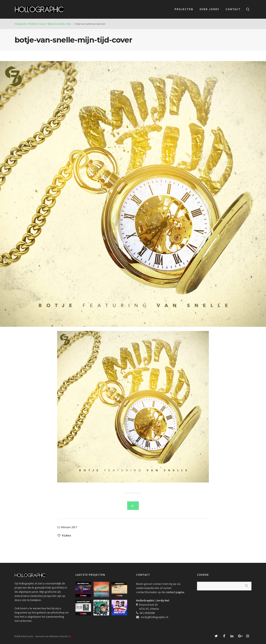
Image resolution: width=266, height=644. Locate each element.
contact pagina (175, 592)
